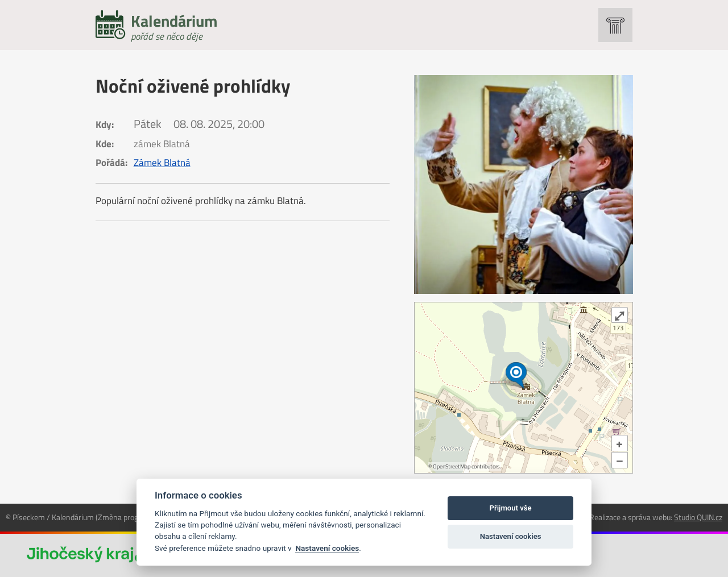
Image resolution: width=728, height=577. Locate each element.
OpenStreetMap (452, 466)
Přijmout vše (511, 508)
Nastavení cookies (327, 548)
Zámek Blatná (162, 163)
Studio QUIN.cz (698, 517)
